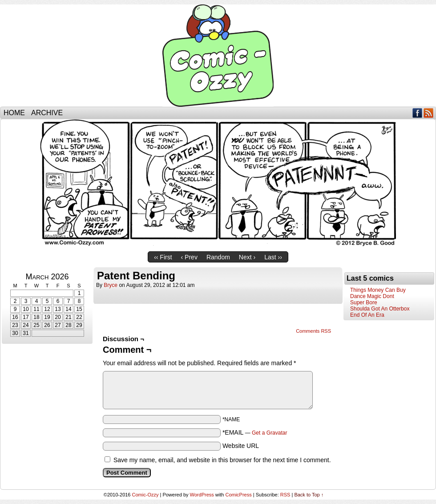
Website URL (241, 446)
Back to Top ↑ (309, 495)
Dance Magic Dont (372, 296)
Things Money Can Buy (378, 290)
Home (14, 113)
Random (218, 257)
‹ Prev (189, 257)
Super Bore (364, 302)
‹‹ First (163, 257)
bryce (111, 285)
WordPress (202, 495)
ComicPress (238, 495)
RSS (429, 113)
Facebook (418, 113)
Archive (47, 113)
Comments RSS (313, 331)
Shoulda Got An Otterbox (380, 309)
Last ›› (273, 257)
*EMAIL (255, 432)
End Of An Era (367, 315)
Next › (247, 257)
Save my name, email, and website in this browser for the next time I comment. (222, 460)
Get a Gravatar (269, 433)
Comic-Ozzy (218, 56)
